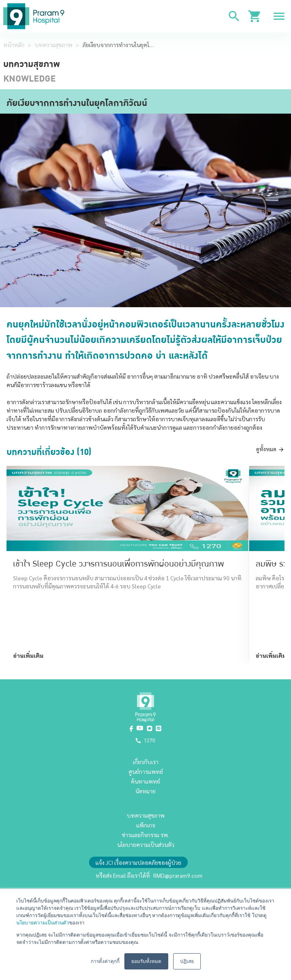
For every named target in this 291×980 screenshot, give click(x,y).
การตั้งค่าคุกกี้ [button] (105, 961)
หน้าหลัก (14, 45)
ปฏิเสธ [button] (187, 961)
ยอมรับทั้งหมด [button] (146, 961)
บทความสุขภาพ (53, 45)
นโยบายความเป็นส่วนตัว (43, 923)
